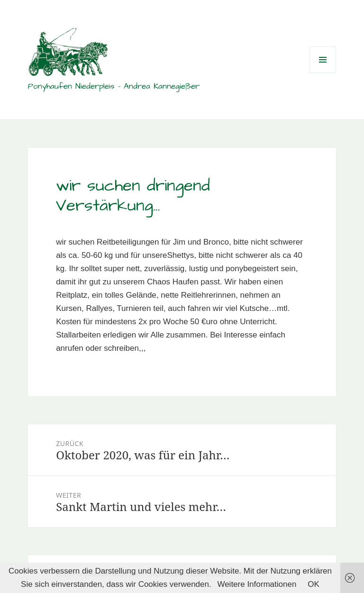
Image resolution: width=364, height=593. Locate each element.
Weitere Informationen (257, 584)
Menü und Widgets (323, 73)
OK (314, 584)
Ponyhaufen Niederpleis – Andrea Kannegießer (114, 86)
